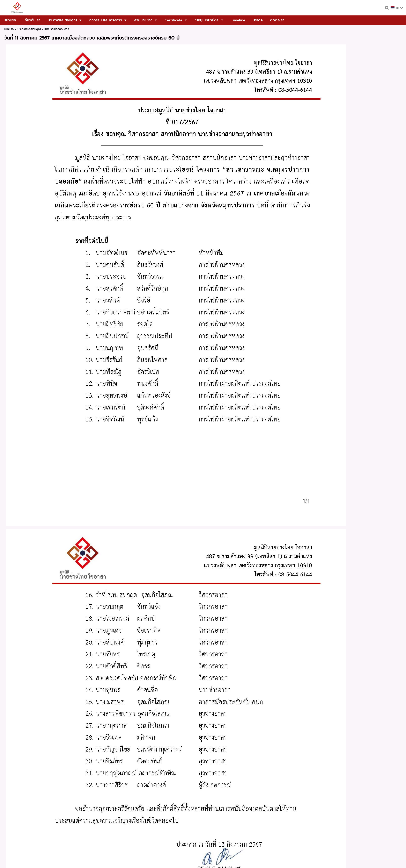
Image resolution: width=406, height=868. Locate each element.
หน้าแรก (9, 29)
